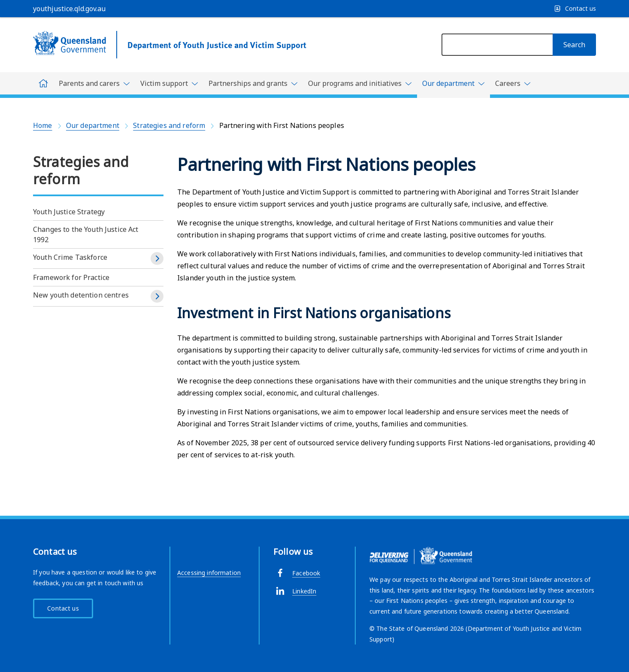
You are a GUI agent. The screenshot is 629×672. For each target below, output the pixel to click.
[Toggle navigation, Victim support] (169, 83)
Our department (93, 125)
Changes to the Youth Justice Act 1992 (86, 234)
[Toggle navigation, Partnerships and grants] (253, 83)
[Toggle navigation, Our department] (454, 85)
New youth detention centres (81, 295)
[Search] (574, 45)
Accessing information (209, 573)
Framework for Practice (71, 277)
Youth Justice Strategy (69, 212)
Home (43, 125)
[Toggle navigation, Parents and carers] (94, 83)
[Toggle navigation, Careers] (513, 83)
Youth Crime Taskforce (70, 257)
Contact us (63, 608)
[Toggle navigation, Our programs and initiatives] (360, 83)
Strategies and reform (169, 125)
